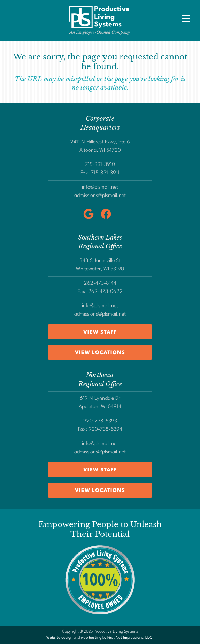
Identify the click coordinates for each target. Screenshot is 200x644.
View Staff (100, 332)
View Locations (100, 353)
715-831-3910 (100, 165)
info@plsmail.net (100, 187)
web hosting (91, 638)
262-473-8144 (100, 283)
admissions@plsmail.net (100, 196)
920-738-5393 (100, 421)
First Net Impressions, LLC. (130, 638)
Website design (59, 638)
